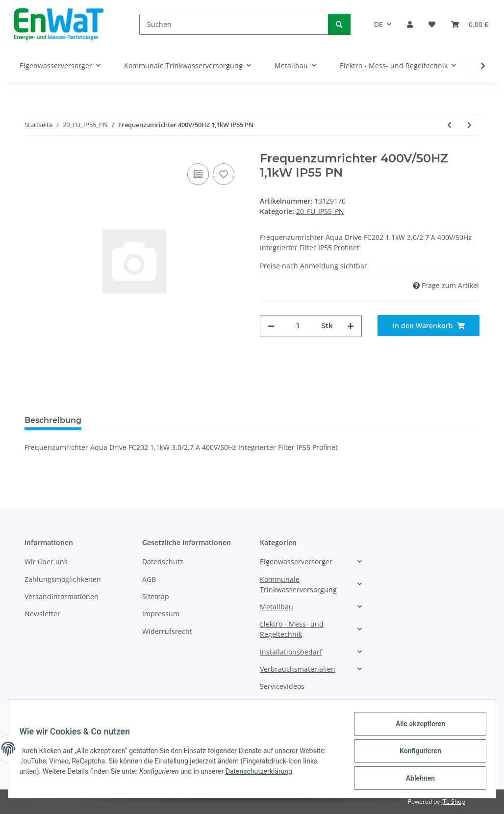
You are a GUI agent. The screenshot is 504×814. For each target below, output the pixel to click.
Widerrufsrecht (167, 631)
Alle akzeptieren (416, 728)
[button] (410, 24)
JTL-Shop (453, 801)
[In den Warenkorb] (428, 326)
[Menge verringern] (271, 326)
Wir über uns (46, 562)
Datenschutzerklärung (263, 774)
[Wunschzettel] (432, 24)
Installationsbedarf (291, 652)
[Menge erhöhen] (351, 326)
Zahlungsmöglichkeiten (63, 579)
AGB (149, 579)
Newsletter (42, 614)
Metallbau (277, 607)
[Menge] (298, 326)
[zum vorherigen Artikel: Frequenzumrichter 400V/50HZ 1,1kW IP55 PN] (449, 125)
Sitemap (156, 596)
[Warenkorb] (470, 24)
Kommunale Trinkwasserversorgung (298, 584)
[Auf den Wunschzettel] (224, 174)
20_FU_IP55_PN (320, 211)
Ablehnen (416, 779)
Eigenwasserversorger (296, 562)
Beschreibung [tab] (53, 420)
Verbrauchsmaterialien (298, 669)
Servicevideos (282, 686)
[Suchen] (234, 24)
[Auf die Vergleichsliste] (198, 174)
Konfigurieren (416, 754)
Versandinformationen (62, 596)
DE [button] (378, 24)
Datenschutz (163, 562)
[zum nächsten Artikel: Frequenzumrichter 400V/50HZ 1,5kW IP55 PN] (469, 125)
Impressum (161, 614)
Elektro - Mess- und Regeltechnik (292, 629)
